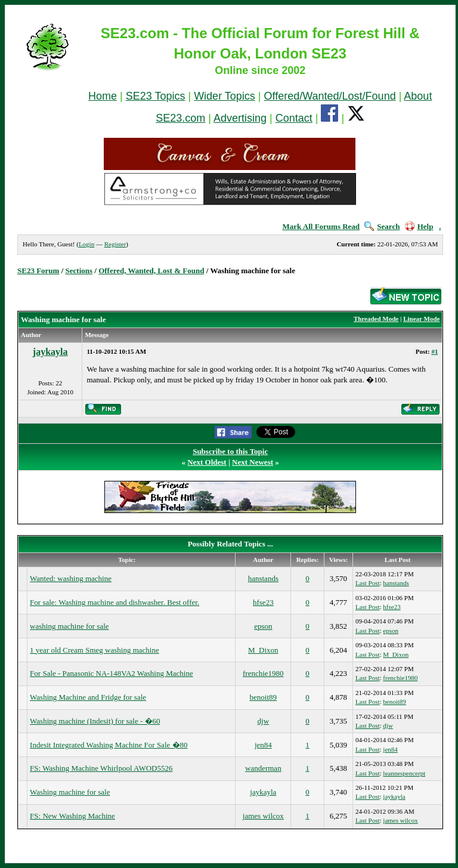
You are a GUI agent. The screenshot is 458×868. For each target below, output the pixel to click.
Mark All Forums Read (321, 226)
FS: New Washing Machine (72, 816)
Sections (79, 271)
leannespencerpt (404, 773)
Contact (294, 118)
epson (263, 626)
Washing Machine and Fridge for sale (88, 697)
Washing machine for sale (70, 792)
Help (419, 226)
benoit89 (264, 697)
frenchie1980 (263, 673)
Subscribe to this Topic (230, 451)
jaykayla (50, 352)
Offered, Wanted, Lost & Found (151, 271)
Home (103, 96)
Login (86, 244)
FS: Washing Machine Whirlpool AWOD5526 (101, 768)
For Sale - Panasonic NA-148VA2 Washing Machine (112, 673)
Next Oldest (207, 462)
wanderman (263, 768)
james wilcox (263, 816)
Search (382, 226)
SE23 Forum (38, 271)
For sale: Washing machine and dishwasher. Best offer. (114, 602)
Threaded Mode (376, 319)
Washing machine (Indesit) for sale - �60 (95, 721)
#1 (434, 351)
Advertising (240, 118)
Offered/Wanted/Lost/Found (330, 96)
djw (264, 721)
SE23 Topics (156, 96)
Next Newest (253, 462)
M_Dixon (263, 650)
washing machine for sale (69, 626)
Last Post (368, 583)
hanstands (263, 578)
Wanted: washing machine (71, 578)
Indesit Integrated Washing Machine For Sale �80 (109, 745)
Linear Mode (421, 319)
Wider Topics (225, 96)
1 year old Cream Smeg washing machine (95, 650)
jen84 (263, 745)
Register (115, 244)
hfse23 (263, 602)
